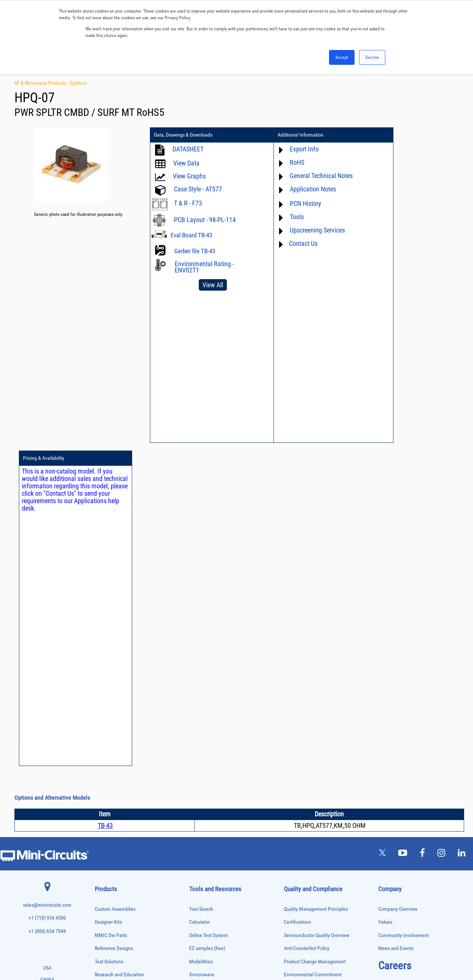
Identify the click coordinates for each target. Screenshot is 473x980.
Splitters (78, 83)
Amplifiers (103, 680)
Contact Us (287, 243)
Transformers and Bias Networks (121, 927)
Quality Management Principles (316, 586)
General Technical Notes (305, 176)
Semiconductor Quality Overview (317, 612)
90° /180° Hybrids (109, 873)
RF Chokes (103, 881)
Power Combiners (109, 835)
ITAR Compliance (301, 691)
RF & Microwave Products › (42, 83)
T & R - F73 (188, 203)
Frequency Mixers (109, 765)
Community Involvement (403, 612)
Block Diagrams (205, 678)
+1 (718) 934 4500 (47, 595)
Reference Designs (114, 626)
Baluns (100, 695)
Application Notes (297, 189)
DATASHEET (188, 149)
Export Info (288, 149)
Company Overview (398, 586)
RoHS (281, 162)
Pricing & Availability (392, 135)
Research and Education (119, 652)
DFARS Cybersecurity (305, 717)
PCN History (290, 203)
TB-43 (105, 502)
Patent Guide (202, 717)
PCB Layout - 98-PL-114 (205, 220)
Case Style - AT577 (198, 189)
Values (385, 599)
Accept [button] (342, 57)
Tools (281, 217)
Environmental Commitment (313, 652)
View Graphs (189, 176)
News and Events (396, 626)
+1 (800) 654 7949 (47, 608)
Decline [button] (372, 57)
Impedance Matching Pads (115, 781)
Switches (102, 889)
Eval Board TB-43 (191, 235)
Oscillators (104, 811)
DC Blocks (103, 734)
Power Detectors (108, 842)
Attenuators (104, 688)
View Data (186, 163)
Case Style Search (207, 744)
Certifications (297, 599)
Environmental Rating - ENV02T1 (204, 267)
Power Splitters (107, 858)
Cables (100, 711)
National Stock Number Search (220, 731)
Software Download (209, 757)
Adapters (102, 672)
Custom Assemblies (115, 586)
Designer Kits (108, 599)
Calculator (199, 599)
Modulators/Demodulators (116, 804)
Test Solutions (109, 638)
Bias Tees (103, 703)
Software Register (207, 770)
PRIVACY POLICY (233, 949)
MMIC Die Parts (111, 612)
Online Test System (209, 612)
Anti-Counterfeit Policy (307, 626)
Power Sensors (107, 850)
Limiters (101, 788)
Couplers (102, 718)
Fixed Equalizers (108, 757)
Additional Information (285, 135)
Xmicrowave (202, 652)
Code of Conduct (301, 678)
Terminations (105, 904)
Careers (395, 642)
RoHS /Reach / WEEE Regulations (318, 665)
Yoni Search (201, 586)
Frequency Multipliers (112, 773)
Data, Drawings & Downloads (183, 135)
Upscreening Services (301, 230)
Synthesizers (105, 897)
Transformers (105, 920)
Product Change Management (315, 638)
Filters (100, 750)
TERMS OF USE (200, 949)
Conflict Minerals (301, 704)
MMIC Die (103, 796)
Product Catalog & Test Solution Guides (229, 691)
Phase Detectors (108, 819)
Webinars (199, 704)
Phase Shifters (106, 827)
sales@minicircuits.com (47, 582)
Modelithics (201, 638)
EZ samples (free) (207, 626)
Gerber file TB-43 (195, 251)
